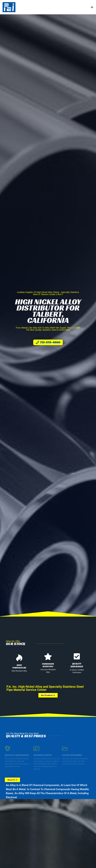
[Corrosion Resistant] (48, 657)
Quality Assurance (77, 665)
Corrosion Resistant (48, 665)
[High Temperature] (19, 658)
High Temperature (19, 666)
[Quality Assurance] (77, 656)
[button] (92, 7)
